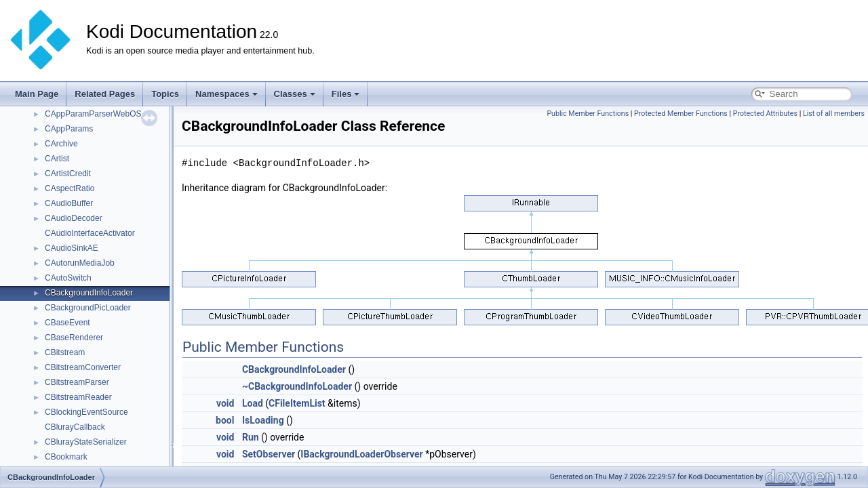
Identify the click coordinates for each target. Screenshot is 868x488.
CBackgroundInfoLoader (89, 293)
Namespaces (226, 94)
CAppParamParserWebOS (93, 114)
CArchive (61, 144)
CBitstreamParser (77, 382)
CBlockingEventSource (86, 412)
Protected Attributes (765, 114)
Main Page (37, 94)
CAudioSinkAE (72, 248)
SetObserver (269, 454)
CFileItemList (297, 403)
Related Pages (105, 94)
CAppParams (69, 129)
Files (346, 94)
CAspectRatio (70, 188)
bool (225, 420)
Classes (295, 94)
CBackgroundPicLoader (88, 308)
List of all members (834, 114)
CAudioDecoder (74, 218)
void (225, 403)
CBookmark (66, 457)
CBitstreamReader (78, 397)
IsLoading (263, 420)
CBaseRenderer (74, 338)
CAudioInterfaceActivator (90, 233)
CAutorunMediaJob (80, 263)
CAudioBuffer (69, 203)
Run (251, 437)
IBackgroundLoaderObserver (361, 454)
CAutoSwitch (68, 278)
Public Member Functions (588, 114)
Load (253, 403)
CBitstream (65, 352)
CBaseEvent (67, 323)
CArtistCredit (68, 174)
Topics (165, 94)
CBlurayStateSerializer (86, 442)
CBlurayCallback (75, 427)
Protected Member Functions (681, 114)
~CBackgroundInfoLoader (297, 386)
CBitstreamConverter (83, 367)
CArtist (57, 159)
